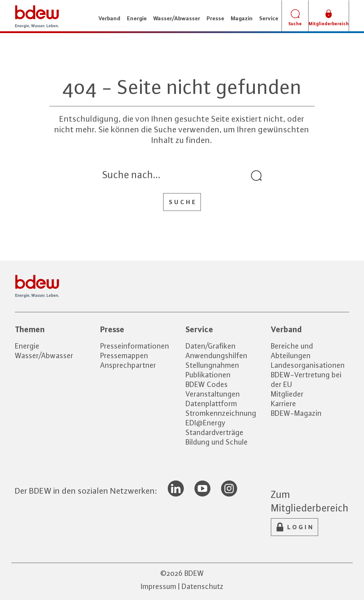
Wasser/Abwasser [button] (177, 18)
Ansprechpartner (128, 365)
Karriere (283, 403)
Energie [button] (137, 18)
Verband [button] (109, 18)
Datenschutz (203, 586)
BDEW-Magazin (296, 413)
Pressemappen (124, 355)
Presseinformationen (135, 346)
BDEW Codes (207, 384)
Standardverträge (215, 432)
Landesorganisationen (308, 365)
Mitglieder (287, 394)
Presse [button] (215, 18)
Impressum (159, 586)
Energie (27, 346)
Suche (183, 202)
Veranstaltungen (213, 394)
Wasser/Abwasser (44, 355)
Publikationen (208, 375)
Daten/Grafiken (211, 346)
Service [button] (269, 18)
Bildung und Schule (217, 442)
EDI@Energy (206, 423)
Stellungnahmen (212, 365)
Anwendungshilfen (216, 355)
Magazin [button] (242, 18)
